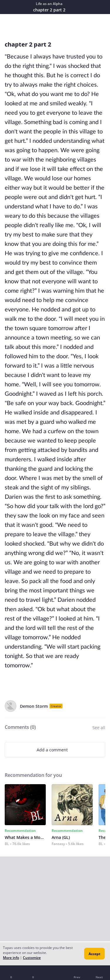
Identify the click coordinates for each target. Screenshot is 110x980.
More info (11, 958)
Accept (94, 954)
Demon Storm (34, 706)
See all (99, 728)
